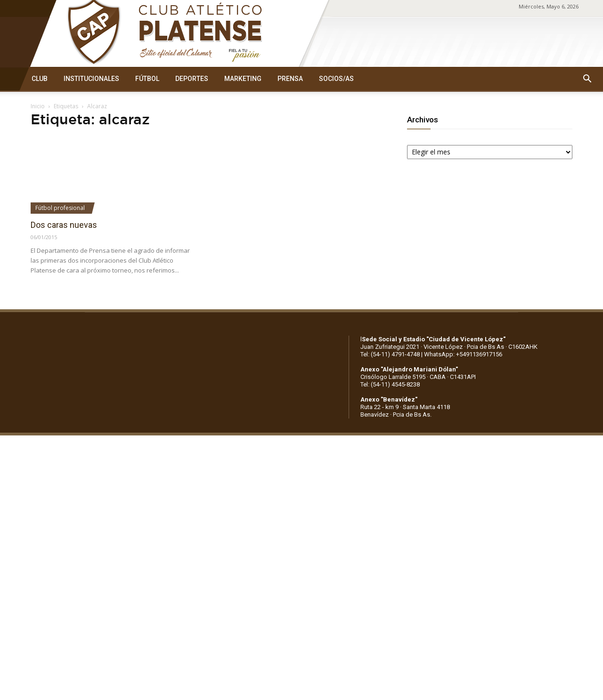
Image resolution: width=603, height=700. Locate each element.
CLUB (40, 79)
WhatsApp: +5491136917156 (463, 354)
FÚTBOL (147, 79)
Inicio (38, 106)
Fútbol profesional (60, 208)
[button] (587, 79)
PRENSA (290, 79)
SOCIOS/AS (336, 79)
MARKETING (243, 79)
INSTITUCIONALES (91, 79)
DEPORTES (192, 79)
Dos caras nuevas (64, 225)
